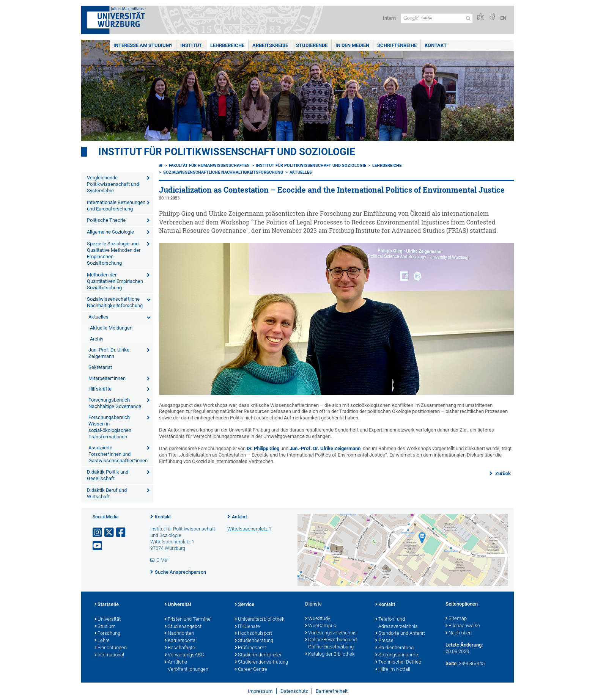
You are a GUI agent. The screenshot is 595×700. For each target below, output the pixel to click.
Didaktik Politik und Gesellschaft (108, 475)
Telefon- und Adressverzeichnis (397, 623)
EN (503, 18)
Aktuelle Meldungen (111, 328)
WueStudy (318, 619)
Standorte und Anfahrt (400, 634)
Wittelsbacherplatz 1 (249, 529)
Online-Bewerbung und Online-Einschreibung (331, 644)
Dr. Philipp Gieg (263, 448)
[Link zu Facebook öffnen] (121, 533)
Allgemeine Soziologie (110, 232)
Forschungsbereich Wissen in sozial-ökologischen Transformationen (110, 427)
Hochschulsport (253, 634)
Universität (108, 620)
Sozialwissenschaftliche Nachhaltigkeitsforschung (115, 302)
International (109, 655)
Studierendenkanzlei (258, 655)
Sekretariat (100, 367)
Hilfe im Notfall (393, 670)
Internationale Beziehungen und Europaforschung (116, 206)
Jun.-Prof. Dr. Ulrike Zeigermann (109, 353)
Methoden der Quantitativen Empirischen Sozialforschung (115, 281)
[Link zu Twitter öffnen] (110, 533)
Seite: (452, 663)
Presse (384, 641)
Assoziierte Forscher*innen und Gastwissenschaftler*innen (118, 454)
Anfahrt (239, 517)
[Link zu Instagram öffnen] (98, 533)
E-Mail (163, 560)
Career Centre (251, 670)
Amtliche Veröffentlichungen (187, 666)
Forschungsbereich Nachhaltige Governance (115, 403)
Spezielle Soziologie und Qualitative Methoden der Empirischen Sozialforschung (114, 253)
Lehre (102, 641)
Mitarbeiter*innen (107, 378)
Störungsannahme (397, 655)
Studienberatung (254, 641)
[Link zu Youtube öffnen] (98, 546)
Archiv (97, 339)
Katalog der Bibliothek (330, 654)
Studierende (312, 45)
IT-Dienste (247, 627)
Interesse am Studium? (143, 45)
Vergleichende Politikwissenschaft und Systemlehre (113, 184)
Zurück (502, 473)
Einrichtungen (111, 648)
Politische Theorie (106, 220)
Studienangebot (183, 627)
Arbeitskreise (270, 45)
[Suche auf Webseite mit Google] (437, 18)
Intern (389, 18)
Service (245, 605)
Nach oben (459, 633)
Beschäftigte (180, 648)
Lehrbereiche (227, 45)
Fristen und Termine (188, 620)
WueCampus (321, 626)
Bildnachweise (463, 626)
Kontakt (436, 45)
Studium (105, 627)
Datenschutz (294, 691)
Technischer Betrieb (398, 662)
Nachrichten (179, 634)
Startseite (107, 605)
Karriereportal (181, 641)
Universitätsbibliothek (260, 620)
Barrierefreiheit (332, 691)
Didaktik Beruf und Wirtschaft (107, 493)
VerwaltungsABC (184, 655)
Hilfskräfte (100, 389)
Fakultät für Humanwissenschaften (209, 166)
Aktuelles (98, 317)
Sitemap (456, 619)
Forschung (107, 634)
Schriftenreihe (397, 45)
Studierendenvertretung (261, 662)
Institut (191, 45)
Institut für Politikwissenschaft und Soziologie (227, 152)
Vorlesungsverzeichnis (331, 633)
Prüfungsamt (250, 648)
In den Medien (352, 45)
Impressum (260, 691)
